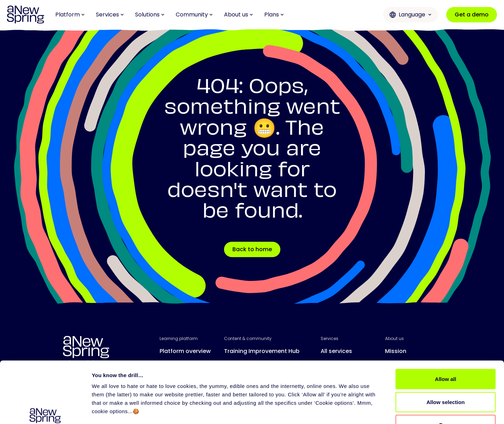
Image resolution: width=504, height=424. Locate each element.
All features (176, 365)
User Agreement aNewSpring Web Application (347, 416)
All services (336, 351)
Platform (70, 15)
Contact (397, 379)
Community (194, 15)
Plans (274, 15)
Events (233, 379)
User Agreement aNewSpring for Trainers (245, 416)
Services (110, 15)
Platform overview (185, 351)
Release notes (180, 379)
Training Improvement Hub (262, 351)
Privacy (183, 416)
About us (239, 15)
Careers (396, 365)
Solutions (150, 15)
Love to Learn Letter (252, 365)
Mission (396, 351)
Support (332, 365)
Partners (332, 379)
